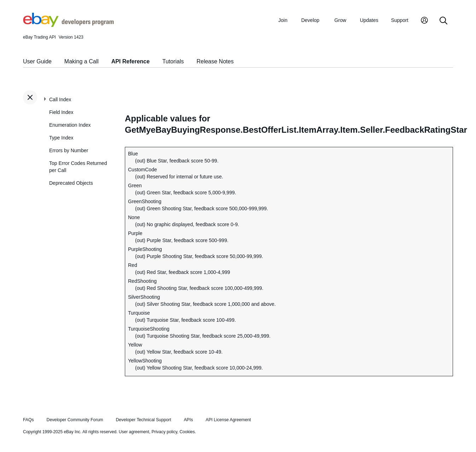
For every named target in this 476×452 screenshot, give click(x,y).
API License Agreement (228, 420)
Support (400, 20)
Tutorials (173, 61)
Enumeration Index (70, 125)
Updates (369, 20)
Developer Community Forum (75, 420)
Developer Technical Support (143, 420)
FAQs (28, 420)
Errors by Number (69, 150)
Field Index (61, 112)
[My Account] (424, 21)
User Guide (37, 61)
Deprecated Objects (71, 183)
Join (283, 20)
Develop (310, 20)
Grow (340, 20)
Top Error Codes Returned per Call (78, 167)
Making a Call (82, 61)
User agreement (134, 432)
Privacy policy (164, 432)
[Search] (443, 21)
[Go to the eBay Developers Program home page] (68, 25)
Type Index (61, 138)
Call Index (60, 99)
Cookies (187, 432)
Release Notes (215, 61)
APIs (188, 420)
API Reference (131, 61)
